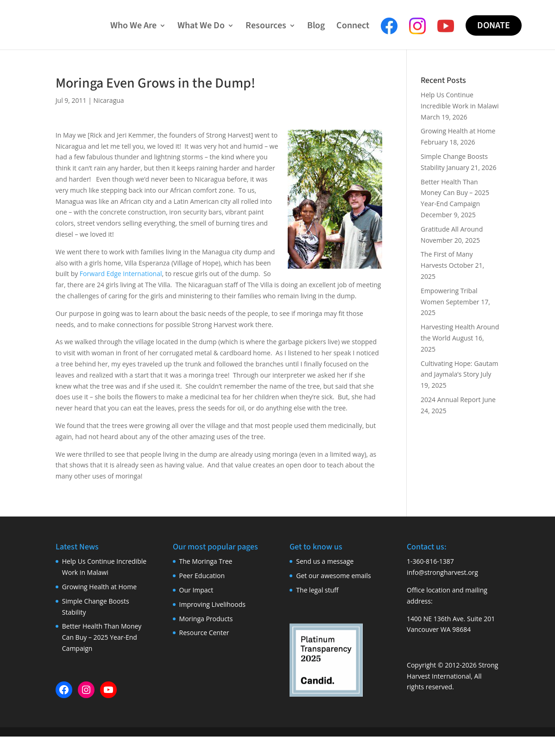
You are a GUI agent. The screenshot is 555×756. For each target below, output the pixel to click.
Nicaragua (109, 100)
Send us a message (325, 561)
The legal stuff (317, 590)
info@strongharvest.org (442, 572)
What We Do (201, 27)
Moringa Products (206, 619)
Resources (266, 27)
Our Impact (196, 590)
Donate (494, 25)
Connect (353, 27)
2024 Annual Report (451, 400)
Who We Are (133, 27)
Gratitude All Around (452, 229)
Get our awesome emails (333, 576)
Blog (316, 27)
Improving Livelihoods (212, 604)
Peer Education (202, 576)
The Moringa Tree (206, 561)
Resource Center (204, 633)
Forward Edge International (121, 274)
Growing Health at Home (458, 131)
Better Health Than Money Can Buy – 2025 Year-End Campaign (455, 193)
